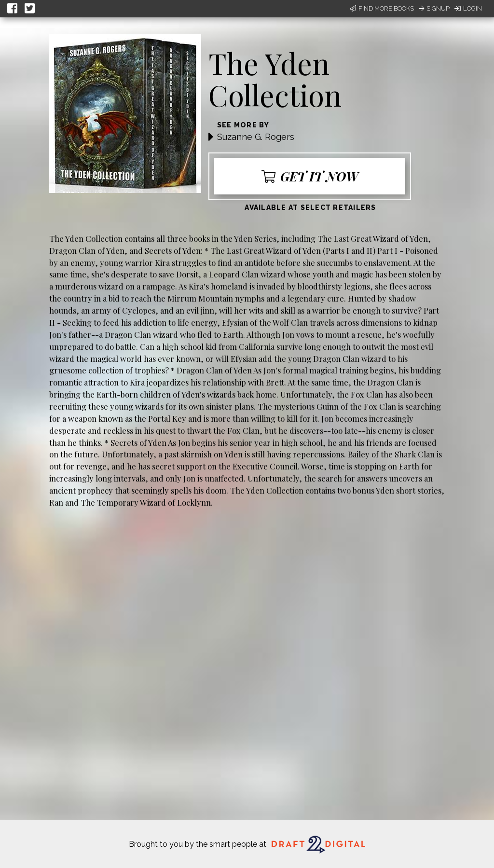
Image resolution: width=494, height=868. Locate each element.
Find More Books (382, 8)
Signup (434, 8)
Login (468, 8)
